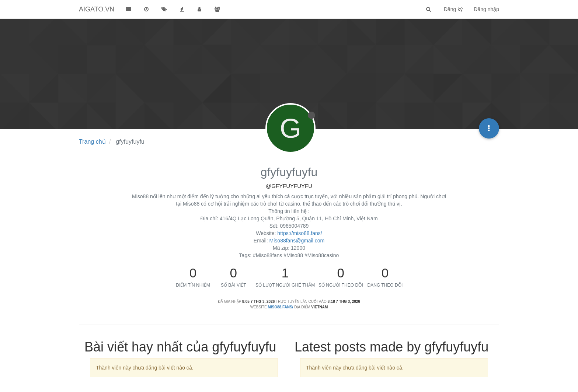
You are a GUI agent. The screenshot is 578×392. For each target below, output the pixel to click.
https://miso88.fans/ (300, 233)
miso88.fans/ (280, 307)
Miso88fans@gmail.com (297, 241)
